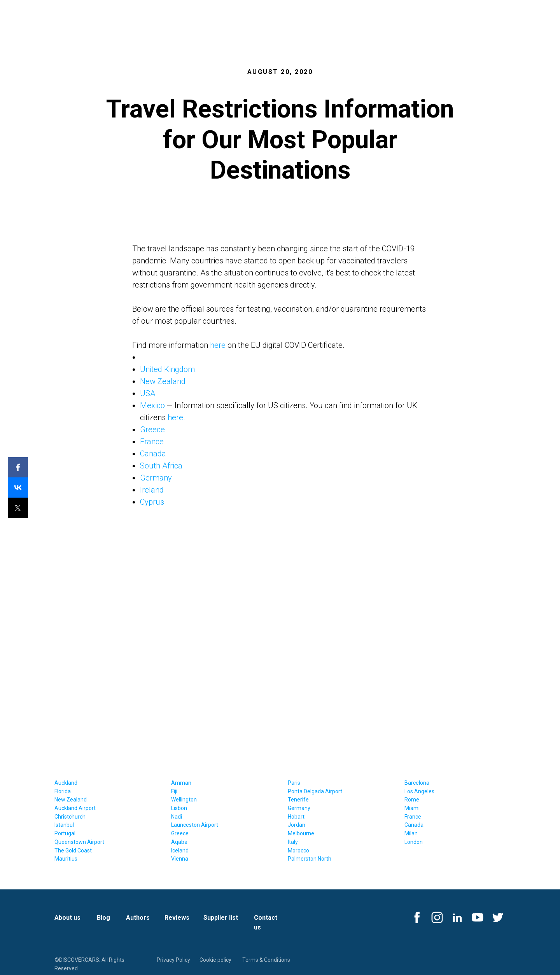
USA (148, 393)
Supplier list (221, 918)
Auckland (66, 783)
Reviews (177, 918)
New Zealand (163, 381)
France (152, 442)
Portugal (65, 833)
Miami (412, 808)
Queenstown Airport (79, 842)
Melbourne (301, 833)
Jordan (297, 825)
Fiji (174, 791)
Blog (103, 918)
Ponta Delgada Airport (315, 791)
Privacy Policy (173, 960)
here (218, 345)
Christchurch (70, 817)
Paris (294, 783)
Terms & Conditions (266, 960)
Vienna (180, 859)
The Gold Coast (73, 850)
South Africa (161, 466)
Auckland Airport (75, 808)
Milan (411, 833)
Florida (63, 791)
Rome (412, 800)
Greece (152, 430)
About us (67, 918)
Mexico (152, 405)
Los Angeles (419, 791)
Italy (293, 842)
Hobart (296, 817)
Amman (181, 783)
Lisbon (179, 808)
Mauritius (66, 859)
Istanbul (64, 825)
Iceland (180, 850)
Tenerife (298, 800)
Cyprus (152, 502)
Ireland (152, 490)
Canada (153, 454)
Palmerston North (310, 859)
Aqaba (179, 842)
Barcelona (417, 783)
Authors (138, 918)
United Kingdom (167, 369)
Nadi (177, 817)
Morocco (298, 850)
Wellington (184, 800)
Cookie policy (215, 960)
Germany (156, 478)
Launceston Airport (195, 825)
